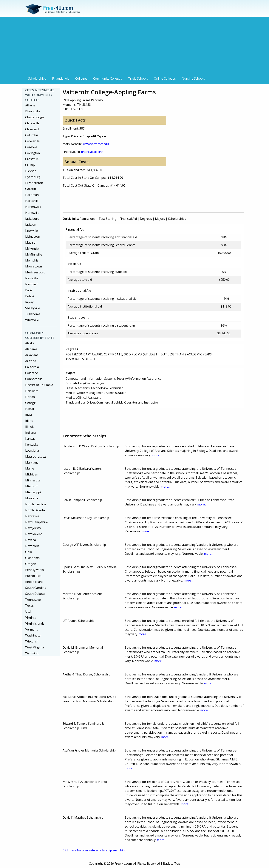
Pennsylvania (34, 570)
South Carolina (36, 588)
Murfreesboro (35, 272)
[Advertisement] (134, 47)
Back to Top (172, 864)
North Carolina (36, 504)
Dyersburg (33, 177)
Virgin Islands (35, 623)
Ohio (29, 552)
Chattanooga (34, 117)
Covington (33, 153)
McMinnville (34, 254)
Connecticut (34, 379)
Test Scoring (108, 219)
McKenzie (32, 248)
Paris (29, 290)
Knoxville (31, 231)
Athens (30, 105)
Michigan (32, 474)
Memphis (32, 260)
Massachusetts (36, 456)
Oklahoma (32, 558)
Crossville (32, 159)
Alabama (31, 349)
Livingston (33, 237)
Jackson (31, 225)
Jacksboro (32, 219)
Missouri (31, 486)
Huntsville (32, 213)
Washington (34, 635)
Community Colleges (108, 78)
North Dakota (35, 510)
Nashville (32, 278)
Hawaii (30, 409)
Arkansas (32, 355)
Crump (30, 165)
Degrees (146, 219)
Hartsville (32, 201)
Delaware (32, 391)
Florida (30, 397)
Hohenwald (33, 207)
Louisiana (32, 450)
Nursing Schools (193, 78)
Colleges (81, 78)
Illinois (30, 427)
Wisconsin (32, 641)
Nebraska (32, 516)
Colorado (32, 373)
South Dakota (35, 594)
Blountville (33, 111)
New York (32, 546)
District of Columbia (39, 385)
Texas (29, 606)
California (32, 367)
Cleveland (32, 129)
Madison (31, 242)
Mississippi (33, 492)
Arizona (31, 361)
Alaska (30, 343)
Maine (30, 468)
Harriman (32, 195)
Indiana (30, 433)
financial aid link (92, 152)
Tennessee (33, 600)
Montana (32, 498)
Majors (160, 219)
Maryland (32, 462)
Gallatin (31, 189)
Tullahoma (33, 314)
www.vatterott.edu (96, 144)
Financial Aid (61, 78)
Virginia (31, 617)
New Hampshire (37, 522)
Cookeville (32, 141)
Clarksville (32, 123)
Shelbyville (33, 308)
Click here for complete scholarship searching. (95, 850)
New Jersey (33, 528)
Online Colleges (165, 78)
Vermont (31, 629)
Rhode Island (34, 582)
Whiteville (32, 320)
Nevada (31, 540)
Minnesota (33, 480)
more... (156, 455)
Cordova (31, 147)
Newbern (32, 284)
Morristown (34, 266)
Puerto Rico (33, 576)
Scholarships (37, 78)
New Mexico (34, 534)
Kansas (30, 439)
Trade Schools (138, 78)
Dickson (31, 171)
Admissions (88, 219)
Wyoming (32, 653)
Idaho (29, 421)
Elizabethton (34, 183)
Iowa (29, 415)
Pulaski (30, 296)
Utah (29, 612)
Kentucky (32, 445)
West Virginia (35, 647)
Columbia (32, 135)
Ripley (29, 302)
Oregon (31, 564)
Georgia (31, 403)
